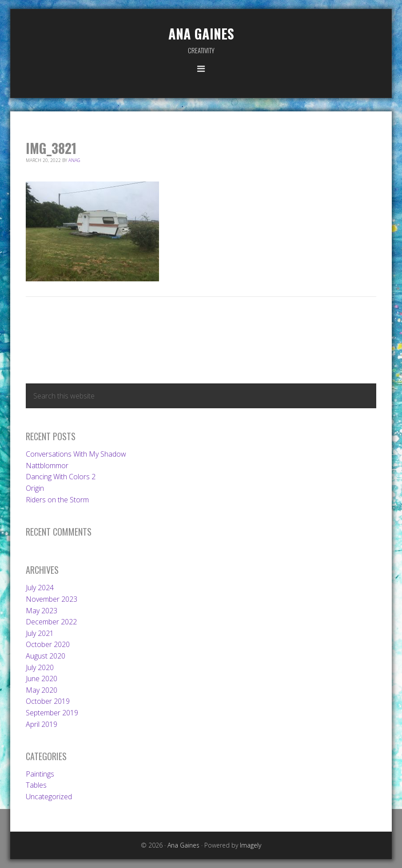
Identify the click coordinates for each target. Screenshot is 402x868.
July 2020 (40, 667)
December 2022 (51, 622)
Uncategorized (49, 797)
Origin (35, 488)
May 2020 (42, 690)
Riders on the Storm (57, 500)
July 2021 (40, 633)
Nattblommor (47, 466)
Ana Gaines (201, 34)
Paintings (40, 774)
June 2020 (42, 679)
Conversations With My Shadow (76, 454)
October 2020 (48, 644)
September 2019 (52, 713)
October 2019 (48, 701)
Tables (36, 785)
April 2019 (42, 724)
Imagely (251, 845)
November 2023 (52, 599)
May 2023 (42, 611)
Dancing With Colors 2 (61, 477)
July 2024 (40, 588)
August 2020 (46, 656)
